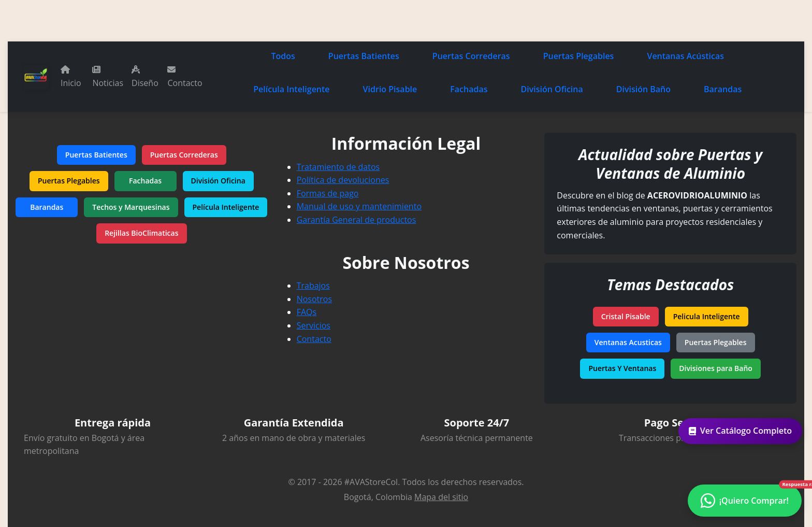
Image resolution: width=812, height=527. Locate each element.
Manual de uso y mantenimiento (359, 206)
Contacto (185, 77)
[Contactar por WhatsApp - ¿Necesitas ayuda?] (745, 501)
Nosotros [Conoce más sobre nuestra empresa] (314, 299)
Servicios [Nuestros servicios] (314, 325)
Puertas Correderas (471, 56)
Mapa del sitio (441, 497)
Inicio (71, 77)
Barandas (723, 89)
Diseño (145, 77)
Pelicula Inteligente (707, 316)
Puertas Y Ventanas (622, 368)
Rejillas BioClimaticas (141, 233)
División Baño (643, 89)
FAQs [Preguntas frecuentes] (307, 312)
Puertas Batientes (364, 56)
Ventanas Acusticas (628, 342)
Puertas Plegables (579, 56)
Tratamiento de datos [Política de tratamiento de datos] (338, 167)
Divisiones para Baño (716, 368)
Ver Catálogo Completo (744, 431)
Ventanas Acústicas (685, 56)
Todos (283, 56)
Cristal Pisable (626, 316)
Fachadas (469, 89)
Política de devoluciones (343, 180)
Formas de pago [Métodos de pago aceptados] (328, 193)
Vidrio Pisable (390, 89)
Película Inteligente (291, 89)
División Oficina (552, 89)
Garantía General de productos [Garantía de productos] (357, 220)
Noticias (108, 77)
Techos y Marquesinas (131, 207)
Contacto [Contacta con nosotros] (314, 339)
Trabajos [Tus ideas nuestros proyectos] (313, 286)
